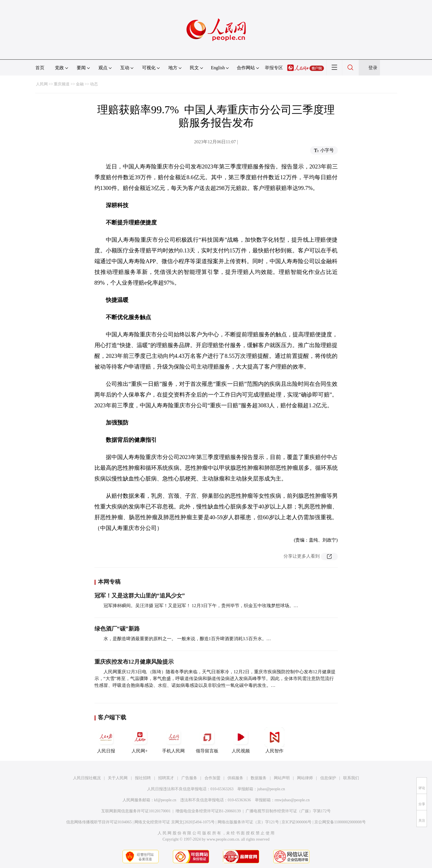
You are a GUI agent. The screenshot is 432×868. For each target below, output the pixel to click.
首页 (40, 68)
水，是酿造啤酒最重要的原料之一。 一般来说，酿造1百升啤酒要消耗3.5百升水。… (187, 639)
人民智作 (274, 740)
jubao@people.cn (271, 789)
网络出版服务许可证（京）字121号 (248, 822)
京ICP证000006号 (296, 822)
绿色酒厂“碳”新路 (117, 629)
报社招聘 (143, 778)
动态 (94, 84)
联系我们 (351, 778)
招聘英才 (166, 778)
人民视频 (241, 740)
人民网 (42, 84)
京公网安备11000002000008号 (340, 822)
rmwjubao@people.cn (292, 800)
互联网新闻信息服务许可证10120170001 (136, 811)
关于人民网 (118, 778)
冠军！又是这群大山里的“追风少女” (140, 596)
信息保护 (328, 778)
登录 (373, 68)
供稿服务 (235, 778)
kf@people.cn (165, 800)
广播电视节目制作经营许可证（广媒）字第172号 (288, 811)
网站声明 (282, 778)
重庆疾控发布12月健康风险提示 (134, 662)
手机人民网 (173, 740)
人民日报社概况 (87, 778)
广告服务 (189, 778)
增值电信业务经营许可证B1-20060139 (208, 811)
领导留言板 (207, 740)
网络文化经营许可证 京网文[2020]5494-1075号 (175, 822)
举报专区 (274, 68)
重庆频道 (62, 84)
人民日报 (106, 740)
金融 (80, 84)
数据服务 (259, 778)
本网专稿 (109, 582)
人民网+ (140, 740)
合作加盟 (212, 778)
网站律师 (305, 778)
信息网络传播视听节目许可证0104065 (99, 822)
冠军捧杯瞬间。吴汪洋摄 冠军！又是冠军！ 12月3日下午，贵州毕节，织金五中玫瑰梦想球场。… (201, 606)
